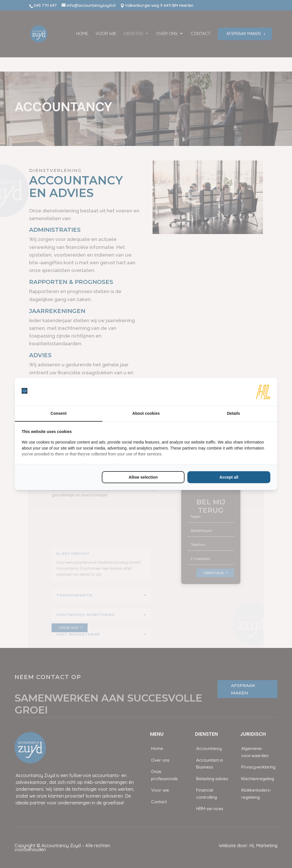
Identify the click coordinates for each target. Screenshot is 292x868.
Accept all (229, 477)
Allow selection (143, 477)
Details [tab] (234, 413)
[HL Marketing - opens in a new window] (263, 392)
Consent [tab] (58, 413)
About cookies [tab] (146, 413)
